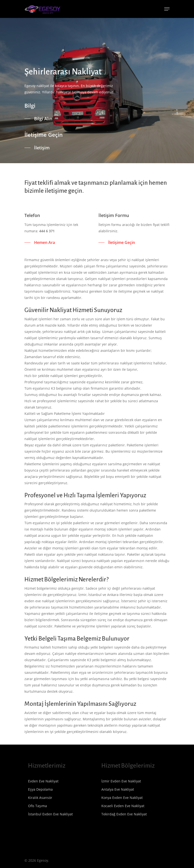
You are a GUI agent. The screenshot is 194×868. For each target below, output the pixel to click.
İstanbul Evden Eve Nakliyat (50, 814)
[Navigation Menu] (167, 9)
